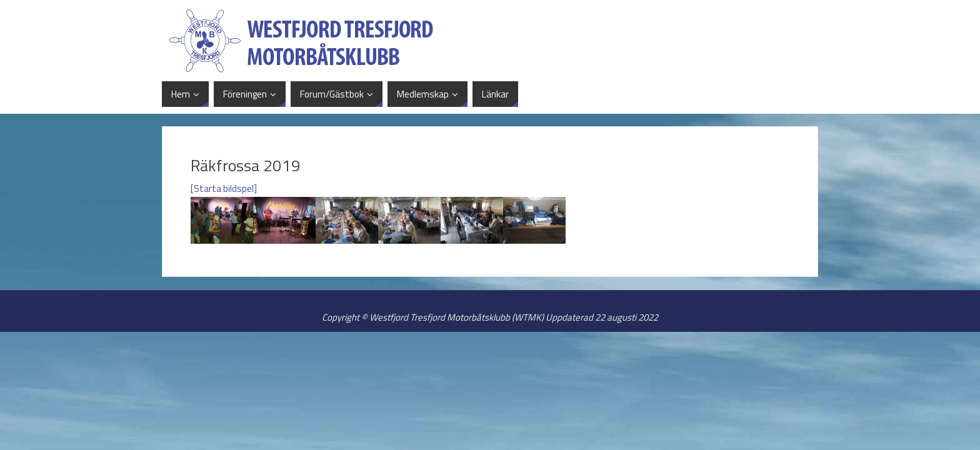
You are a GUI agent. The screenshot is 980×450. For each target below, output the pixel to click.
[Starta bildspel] (224, 188)
